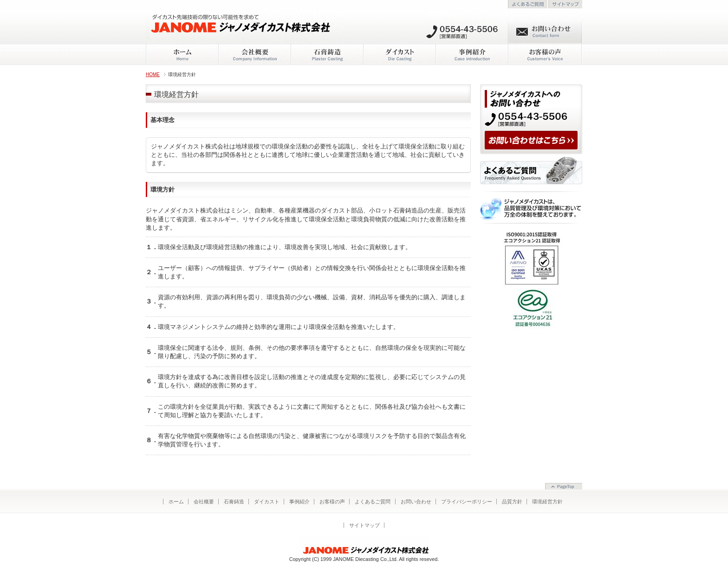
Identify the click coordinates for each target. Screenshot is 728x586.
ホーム (176, 502)
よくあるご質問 (373, 502)
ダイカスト (267, 502)
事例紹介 (299, 502)
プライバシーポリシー (467, 502)
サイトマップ (364, 525)
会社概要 (204, 502)
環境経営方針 (547, 502)
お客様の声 (332, 502)
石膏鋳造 (234, 502)
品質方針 (512, 502)
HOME (153, 74)
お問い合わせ (416, 502)
